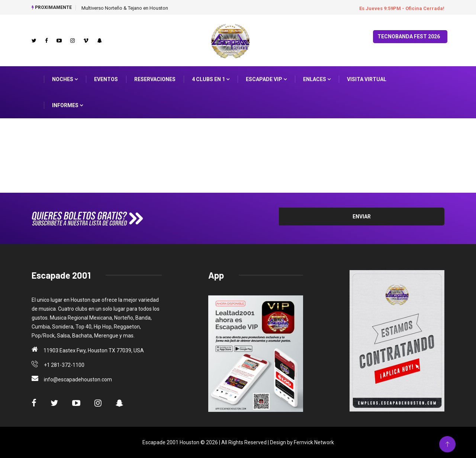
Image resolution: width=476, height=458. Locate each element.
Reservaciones (155, 79)
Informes (67, 105)
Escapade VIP (266, 79)
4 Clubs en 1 (211, 79)
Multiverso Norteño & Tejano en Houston (125, 8)
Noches (65, 79)
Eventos (106, 79)
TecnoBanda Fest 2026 (409, 36)
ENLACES (317, 79)
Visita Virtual (367, 79)
